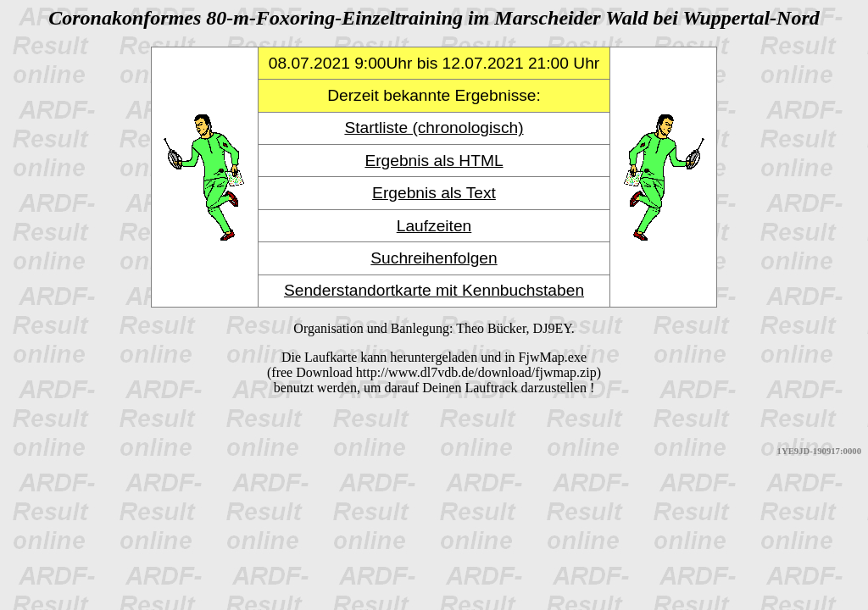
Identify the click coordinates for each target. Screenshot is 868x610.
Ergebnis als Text (434, 193)
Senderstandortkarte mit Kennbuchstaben (434, 290)
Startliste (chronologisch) (434, 128)
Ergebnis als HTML (434, 161)
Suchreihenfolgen (434, 258)
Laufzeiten (434, 226)
